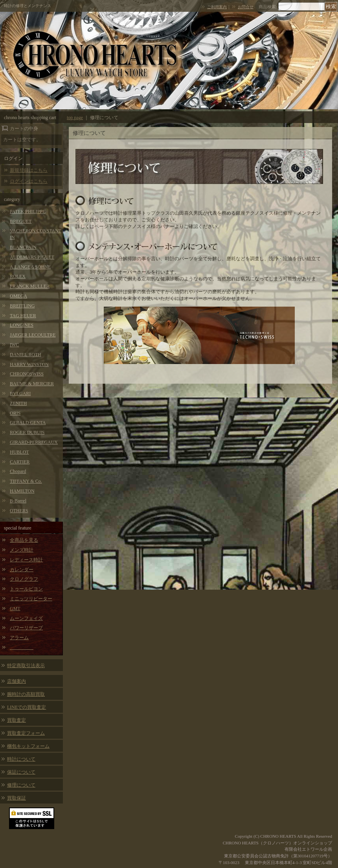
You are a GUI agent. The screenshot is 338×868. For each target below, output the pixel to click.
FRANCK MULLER (30, 286)
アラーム (19, 638)
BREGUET (21, 221)
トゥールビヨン (26, 589)
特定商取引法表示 (26, 666)
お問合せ (246, 7)
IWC (14, 345)
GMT (15, 609)
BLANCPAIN (23, 247)
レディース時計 (26, 560)
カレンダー (22, 570)
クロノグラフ (24, 579)
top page (75, 118)
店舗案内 (17, 681)
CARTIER (20, 462)
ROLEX (18, 276)
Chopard (18, 471)
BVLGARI (20, 394)
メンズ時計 (22, 550)
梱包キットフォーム (28, 746)
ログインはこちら (29, 181)
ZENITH (18, 403)
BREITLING (22, 306)
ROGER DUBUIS (27, 432)
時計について (21, 759)
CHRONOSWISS (27, 374)
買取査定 (17, 720)
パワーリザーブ (26, 628)
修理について (21, 785)
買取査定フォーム (26, 733)
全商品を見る (24, 540)
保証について (21, 772)
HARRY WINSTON (29, 364)
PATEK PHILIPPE (28, 211)
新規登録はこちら (29, 170)
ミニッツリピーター (31, 599)
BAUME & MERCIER (32, 384)
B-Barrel (18, 501)
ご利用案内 (217, 7)
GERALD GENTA (28, 423)
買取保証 (17, 798)
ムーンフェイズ (26, 618)
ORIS (15, 413)
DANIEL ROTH (26, 355)
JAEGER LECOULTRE (33, 335)
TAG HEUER (23, 316)
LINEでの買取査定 (27, 707)
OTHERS (19, 511)
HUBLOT (19, 452)
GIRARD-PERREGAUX (34, 442)
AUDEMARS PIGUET (32, 257)
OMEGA (18, 296)
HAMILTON (22, 491)
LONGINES (22, 325)
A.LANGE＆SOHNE (30, 267)
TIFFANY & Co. (26, 481)
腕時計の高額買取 (26, 694)
